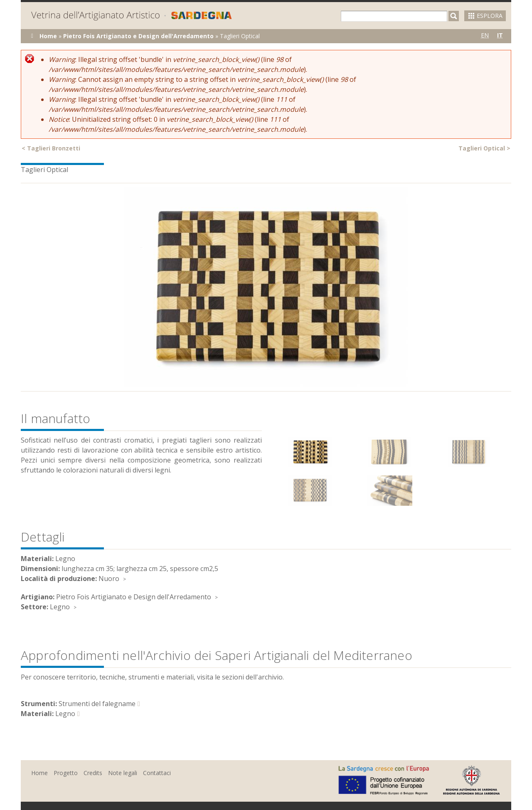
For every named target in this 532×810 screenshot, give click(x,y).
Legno (60, 607)
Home (48, 36)
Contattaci (157, 773)
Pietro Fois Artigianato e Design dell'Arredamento (138, 36)
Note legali (123, 773)
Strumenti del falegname (97, 704)
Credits (93, 773)
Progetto (66, 773)
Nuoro (109, 579)
